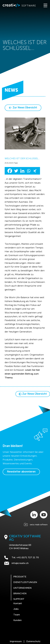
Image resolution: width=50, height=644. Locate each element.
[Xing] (35, 171)
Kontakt (18, 604)
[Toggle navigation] (45, 5)
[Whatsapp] (29, 171)
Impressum (16, 641)
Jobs (16, 609)
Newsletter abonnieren (21, 472)
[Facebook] (10, 171)
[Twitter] (16, 171)
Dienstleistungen (25, 582)
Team (17, 615)
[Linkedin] (22, 171)
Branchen (20, 594)
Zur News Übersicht (23, 108)
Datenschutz (33, 641)
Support (19, 599)
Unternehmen (22, 588)
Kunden (17, 620)
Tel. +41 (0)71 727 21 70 (22, 558)
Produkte (20, 577)
